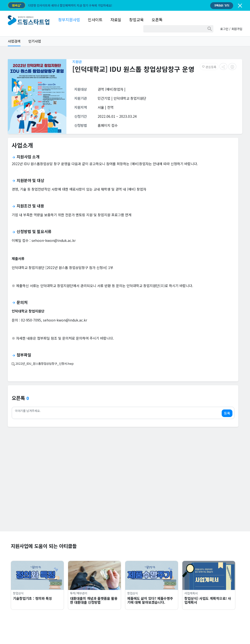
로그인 (224, 29)
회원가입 (237, 29)
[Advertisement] (125, 497)
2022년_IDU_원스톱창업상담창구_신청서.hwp (43, 363)
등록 (227, 413)
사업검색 (14, 41)
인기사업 (35, 41)
